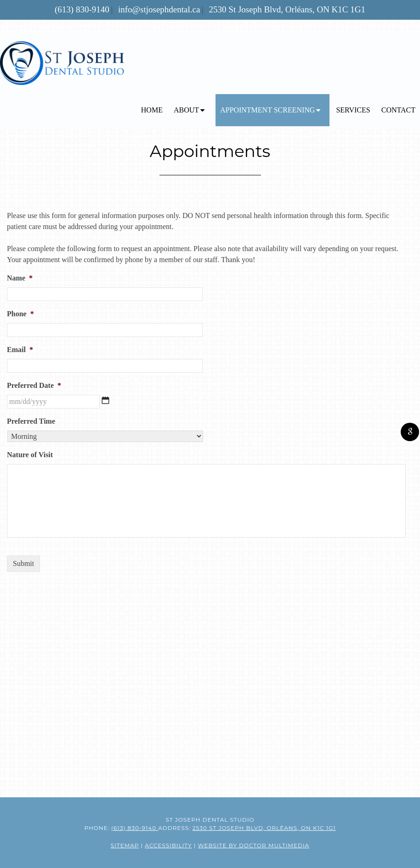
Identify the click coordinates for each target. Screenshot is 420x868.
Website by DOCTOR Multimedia (253, 845)
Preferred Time (31, 421)
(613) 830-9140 (82, 9)
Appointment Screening (267, 110)
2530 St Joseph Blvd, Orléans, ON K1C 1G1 (287, 9)
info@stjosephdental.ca (159, 9)
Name (20, 278)
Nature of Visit (30, 455)
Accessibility (168, 845)
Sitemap (125, 845)
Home (152, 110)
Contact (398, 110)
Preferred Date (34, 385)
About (186, 110)
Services (353, 110)
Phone (20, 314)
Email (20, 350)
